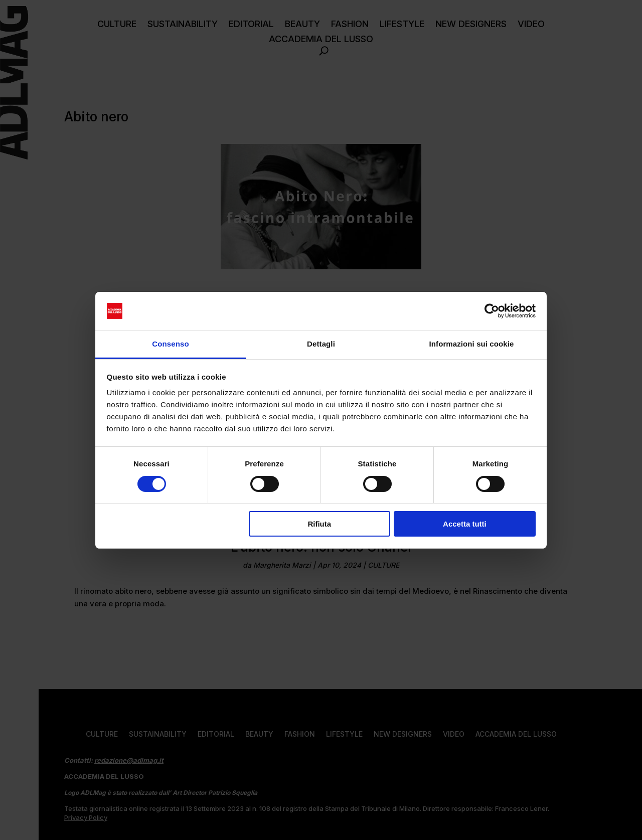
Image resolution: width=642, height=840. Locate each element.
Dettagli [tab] (321, 344)
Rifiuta (319, 524)
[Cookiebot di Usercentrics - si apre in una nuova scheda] (492, 311)
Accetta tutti (465, 524)
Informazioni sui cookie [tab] (472, 344)
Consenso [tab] (170, 344)
